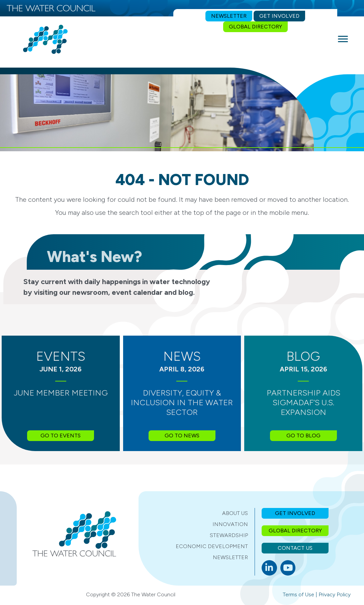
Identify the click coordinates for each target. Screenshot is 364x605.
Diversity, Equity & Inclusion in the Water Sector (182, 402)
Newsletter (230, 557)
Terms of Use (298, 594)
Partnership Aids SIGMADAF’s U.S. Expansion (303, 402)
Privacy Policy (335, 594)
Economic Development (212, 546)
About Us (235, 513)
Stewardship (229, 535)
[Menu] (343, 39)
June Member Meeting (61, 393)
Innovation (230, 524)
